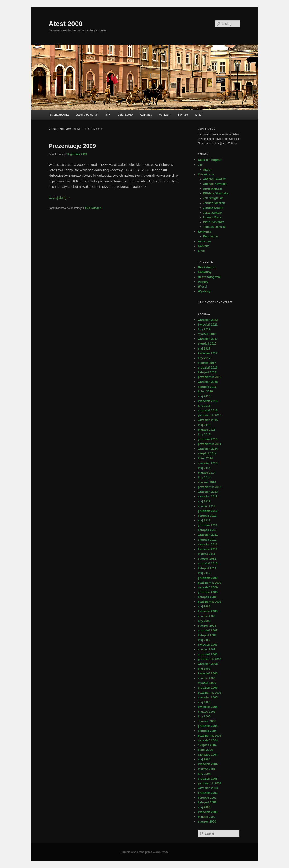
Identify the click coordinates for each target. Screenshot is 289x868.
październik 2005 (210, 693)
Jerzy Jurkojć (212, 213)
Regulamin (211, 236)
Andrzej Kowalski (215, 184)
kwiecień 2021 (208, 325)
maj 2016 (204, 396)
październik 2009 (210, 583)
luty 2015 (204, 434)
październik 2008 (210, 602)
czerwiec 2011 (208, 544)
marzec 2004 (207, 769)
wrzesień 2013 (208, 492)
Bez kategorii (94, 208)
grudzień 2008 (208, 592)
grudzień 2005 (208, 688)
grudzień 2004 (208, 726)
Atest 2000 (66, 24)
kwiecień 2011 (208, 549)
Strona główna (59, 115)
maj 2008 (204, 606)
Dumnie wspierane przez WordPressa (144, 852)
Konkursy (146, 115)
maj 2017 (204, 348)
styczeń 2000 (207, 822)
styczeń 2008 (207, 626)
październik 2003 (210, 783)
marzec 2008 (207, 616)
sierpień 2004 (207, 745)
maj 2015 (204, 425)
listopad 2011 (207, 530)
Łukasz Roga (212, 217)
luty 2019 (204, 329)
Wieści (203, 287)
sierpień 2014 (207, 453)
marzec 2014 (207, 473)
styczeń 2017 (207, 363)
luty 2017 (204, 358)
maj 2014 (204, 468)
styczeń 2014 (207, 482)
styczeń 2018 (207, 334)
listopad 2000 (207, 802)
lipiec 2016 (205, 391)
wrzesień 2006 (208, 664)
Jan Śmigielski (213, 198)
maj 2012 (204, 520)
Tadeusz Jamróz (214, 227)
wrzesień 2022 (208, 320)
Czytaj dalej (60, 198)
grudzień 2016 (208, 367)
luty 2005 (204, 716)
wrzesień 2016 (208, 382)
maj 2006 (204, 669)
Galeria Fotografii (87, 115)
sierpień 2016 (207, 387)
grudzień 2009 (208, 578)
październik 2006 (210, 659)
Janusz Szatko (213, 208)
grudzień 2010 (208, 563)
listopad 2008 (207, 597)
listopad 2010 (207, 568)
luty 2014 (204, 477)
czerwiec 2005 (208, 697)
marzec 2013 (207, 506)
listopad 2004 (207, 731)
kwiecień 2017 (208, 353)
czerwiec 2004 (208, 755)
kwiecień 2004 (208, 764)
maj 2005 (204, 702)
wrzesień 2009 (208, 587)
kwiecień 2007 (208, 645)
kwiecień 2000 (208, 812)
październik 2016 (210, 377)
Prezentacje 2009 (72, 146)
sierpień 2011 (207, 540)
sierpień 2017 (207, 344)
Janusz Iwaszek (214, 203)
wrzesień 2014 (208, 449)
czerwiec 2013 (208, 496)
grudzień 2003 (208, 779)
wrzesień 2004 (208, 740)
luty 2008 (204, 621)
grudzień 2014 (208, 439)
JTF (108, 115)
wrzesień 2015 (208, 420)
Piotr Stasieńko (214, 222)
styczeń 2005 (207, 721)
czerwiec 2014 (208, 463)
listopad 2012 (207, 516)
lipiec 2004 (205, 750)
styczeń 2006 (207, 683)
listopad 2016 (207, 372)
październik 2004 (210, 736)
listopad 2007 (207, 635)
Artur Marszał (212, 189)
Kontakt (183, 115)
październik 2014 (210, 444)
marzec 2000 (207, 817)
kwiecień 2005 (208, 707)
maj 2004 (204, 759)
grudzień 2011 (208, 525)
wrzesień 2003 (208, 788)
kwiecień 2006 (208, 673)
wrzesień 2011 (208, 535)
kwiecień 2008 (208, 611)
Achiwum (165, 115)
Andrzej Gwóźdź (214, 179)
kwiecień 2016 (208, 401)
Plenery (203, 282)
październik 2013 (210, 487)
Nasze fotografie (209, 277)
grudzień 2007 (208, 630)
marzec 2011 (207, 554)
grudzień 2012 (208, 511)
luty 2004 (204, 774)
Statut (207, 170)
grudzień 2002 (208, 793)
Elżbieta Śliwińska (216, 193)
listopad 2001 (207, 798)
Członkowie (125, 115)
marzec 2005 (207, 712)
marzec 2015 (207, 430)
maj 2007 (204, 640)
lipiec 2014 (205, 458)
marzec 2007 (207, 649)
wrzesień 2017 (208, 339)
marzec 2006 (207, 678)
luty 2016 (204, 406)
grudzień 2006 (208, 654)
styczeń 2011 (207, 559)
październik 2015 (210, 415)
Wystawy (204, 291)
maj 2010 (204, 573)
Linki (198, 115)
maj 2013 (204, 501)
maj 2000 (204, 807)
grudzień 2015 (208, 410)
